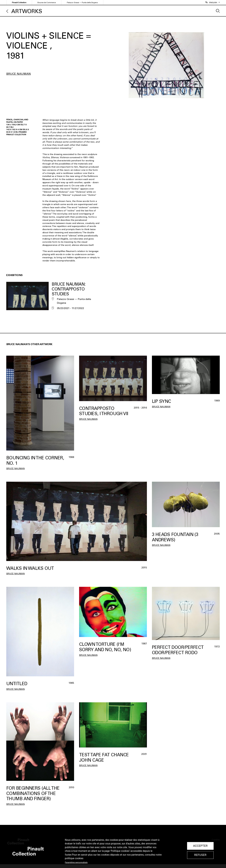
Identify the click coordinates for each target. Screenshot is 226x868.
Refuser (200, 855)
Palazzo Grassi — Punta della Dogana (82, 3)
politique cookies (74, 858)
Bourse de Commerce (47, 3)
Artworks (27, 11)
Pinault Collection (19, 3)
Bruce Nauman (19, 74)
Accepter (200, 846)
